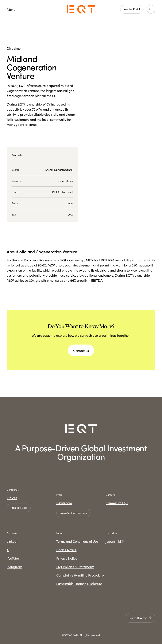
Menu (11, 9)
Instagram (14, 567)
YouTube (13, 558)
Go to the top (140, 618)
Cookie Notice (66, 550)
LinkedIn (13, 541)
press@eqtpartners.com (73, 513)
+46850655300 (19, 508)
